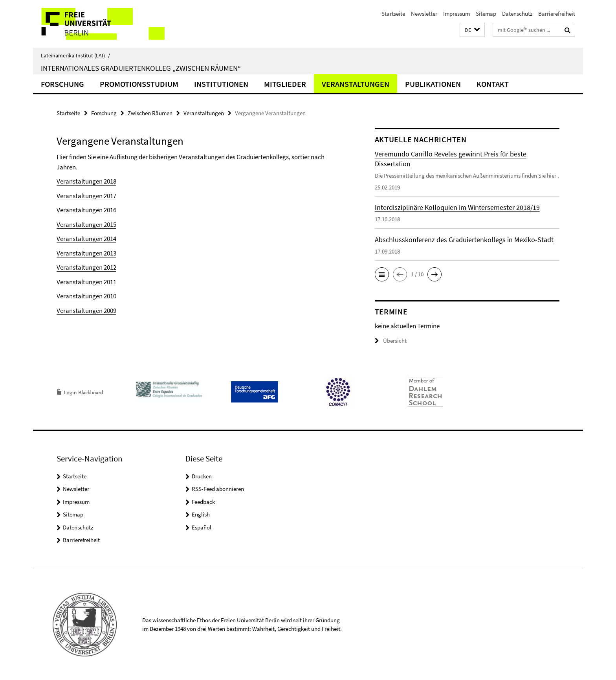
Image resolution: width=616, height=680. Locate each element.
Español (202, 527)
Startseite (393, 14)
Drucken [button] (202, 476)
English (201, 514)
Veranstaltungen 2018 (86, 181)
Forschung (62, 84)
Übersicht (391, 341)
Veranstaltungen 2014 (86, 239)
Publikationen (433, 84)
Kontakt (493, 84)
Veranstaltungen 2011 (86, 282)
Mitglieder (285, 84)
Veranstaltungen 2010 (86, 296)
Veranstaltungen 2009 (86, 311)
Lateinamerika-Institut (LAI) (75, 55)
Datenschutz (517, 14)
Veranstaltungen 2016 (86, 210)
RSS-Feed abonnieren (218, 489)
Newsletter (424, 14)
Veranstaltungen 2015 (86, 224)
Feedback (203, 502)
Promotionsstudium (139, 84)
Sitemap (486, 14)
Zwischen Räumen (150, 113)
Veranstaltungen (356, 84)
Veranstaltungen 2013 (86, 253)
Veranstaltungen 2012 (86, 267)
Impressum (456, 14)
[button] (472, 30)
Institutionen (221, 84)
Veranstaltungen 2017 (86, 196)
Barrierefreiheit (557, 14)
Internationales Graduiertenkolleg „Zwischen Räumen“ (141, 68)
